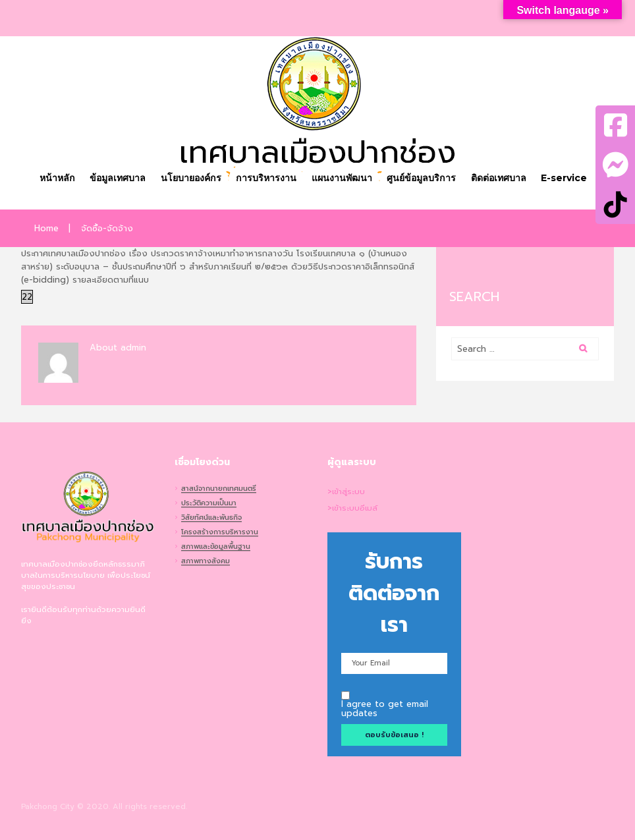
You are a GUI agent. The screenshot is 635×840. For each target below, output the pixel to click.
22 (27, 297)
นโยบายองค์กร (191, 178)
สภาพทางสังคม (206, 562)
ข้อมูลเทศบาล (118, 178)
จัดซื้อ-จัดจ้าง (107, 229)
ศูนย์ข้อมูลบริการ (421, 178)
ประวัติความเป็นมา (209, 504)
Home (46, 229)
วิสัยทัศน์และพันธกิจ (211, 518)
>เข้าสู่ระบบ (346, 492)
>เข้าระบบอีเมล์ (352, 508)
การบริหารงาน (266, 178)
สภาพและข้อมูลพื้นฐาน (216, 547)
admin (133, 348)
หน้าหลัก (57, 178)
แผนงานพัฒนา (342, 178)
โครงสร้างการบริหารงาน (220, 533)
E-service (564, 178)
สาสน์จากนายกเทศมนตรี (219, 490)
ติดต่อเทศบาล (499, 178)
